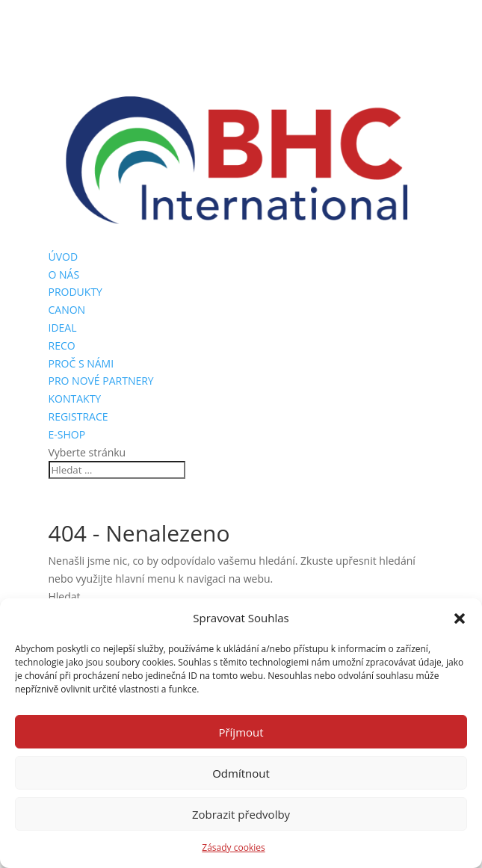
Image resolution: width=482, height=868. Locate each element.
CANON (67, 310)
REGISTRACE (78, 416)
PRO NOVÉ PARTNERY (101, 381)
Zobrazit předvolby (241, 814)
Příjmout (241, 732)
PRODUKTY (75, 292)
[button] (460, 619)
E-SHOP (67, 434)
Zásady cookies (233, 847)
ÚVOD (64, 257)
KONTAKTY (75, 399)
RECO (62, 345)
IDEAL (63, 328)
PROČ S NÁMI (81, 363)
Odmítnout (241, 773)
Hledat (65, 596)
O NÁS (64, 275)
